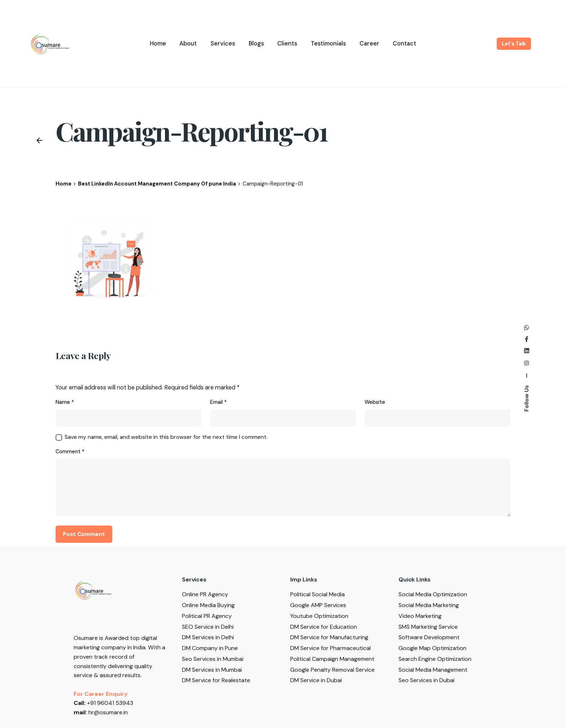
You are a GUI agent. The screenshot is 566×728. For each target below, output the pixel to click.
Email (218, 402)
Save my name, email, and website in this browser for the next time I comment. (166, 437)
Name (65, 402)
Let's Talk (514, 44)
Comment (70, 452)
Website (375, 402)
